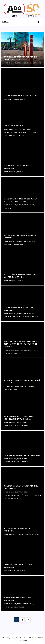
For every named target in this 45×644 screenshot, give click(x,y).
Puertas (26, 132)
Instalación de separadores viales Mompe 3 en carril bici (20, 276)
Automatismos (34, 132)
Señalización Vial (10, 136)
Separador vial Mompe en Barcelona (21, 96)
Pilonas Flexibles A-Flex (25, 63)
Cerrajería (18, 132)
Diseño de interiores (10, 129)
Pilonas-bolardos (10, 607)
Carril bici (38, 63)
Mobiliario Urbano (10, 63)
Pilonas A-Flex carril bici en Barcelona (22, 455)
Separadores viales (19, 99)
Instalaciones (8, 132)
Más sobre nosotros (13, 126)
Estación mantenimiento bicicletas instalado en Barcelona (20, 200)
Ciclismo (20, 205)
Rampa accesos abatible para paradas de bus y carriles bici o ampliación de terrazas (22, 344)
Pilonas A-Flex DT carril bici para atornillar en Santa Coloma (19, 418)
